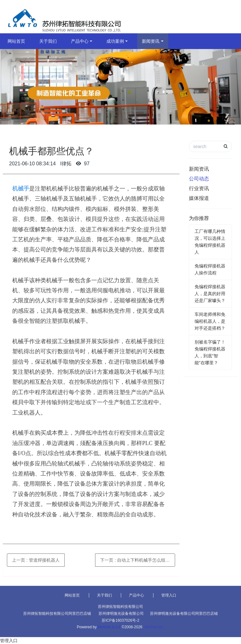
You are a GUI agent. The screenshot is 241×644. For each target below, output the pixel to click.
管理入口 (169, 595)
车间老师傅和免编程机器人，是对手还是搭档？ (210, 321)
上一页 (36, 560)
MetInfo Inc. (154, 627)
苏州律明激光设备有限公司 (121, 614)
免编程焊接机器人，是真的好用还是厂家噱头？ (210, 294)
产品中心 (80, 41)
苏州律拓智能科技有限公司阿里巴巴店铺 (57, 614)
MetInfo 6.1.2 (109, 627)
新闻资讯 (151, 41)
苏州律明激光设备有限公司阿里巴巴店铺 (184, 614)
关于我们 (48, 41)
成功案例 (115, 41)
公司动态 (199, 179)
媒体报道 (199, 198)
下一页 (138, 560)
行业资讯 (199, 188)
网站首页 (16, 41)
